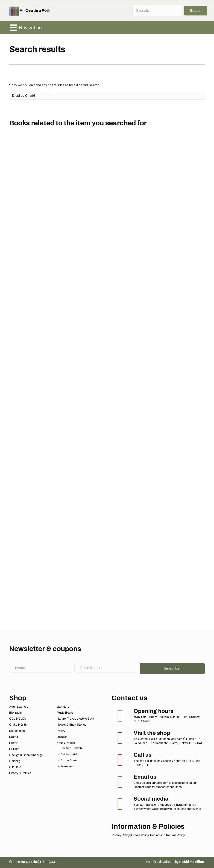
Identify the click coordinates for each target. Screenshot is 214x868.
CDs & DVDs (18, 719)
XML (53, 862)
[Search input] (157, 11)
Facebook (165, 805)
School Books (69, 760)
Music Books (65, 713)
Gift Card (15, 767)
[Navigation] (26, 28)
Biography (16, 713)
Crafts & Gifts (18, 725)
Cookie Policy (140, 835)
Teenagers (67, 766)
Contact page (142, 787)
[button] (196, 11)
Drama (14, 737)
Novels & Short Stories (72, 725)
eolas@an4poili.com (155, 783)
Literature (63, 707)
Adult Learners (19, 707)
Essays (14, 743)
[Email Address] (106, 668)
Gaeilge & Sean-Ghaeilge (26, 755)
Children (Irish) (70, 754)
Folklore (14, 749)
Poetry (61, 731)
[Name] (41, 668)
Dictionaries (17, 731)
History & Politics (20, 773)
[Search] (107, 96)
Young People (66, 743)
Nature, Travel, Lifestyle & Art (76, 719)
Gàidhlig (15, 761)
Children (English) (72, 748)
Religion (62, 737)
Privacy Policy (121, 835)
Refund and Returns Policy (167, 835)
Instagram (181, 805)
